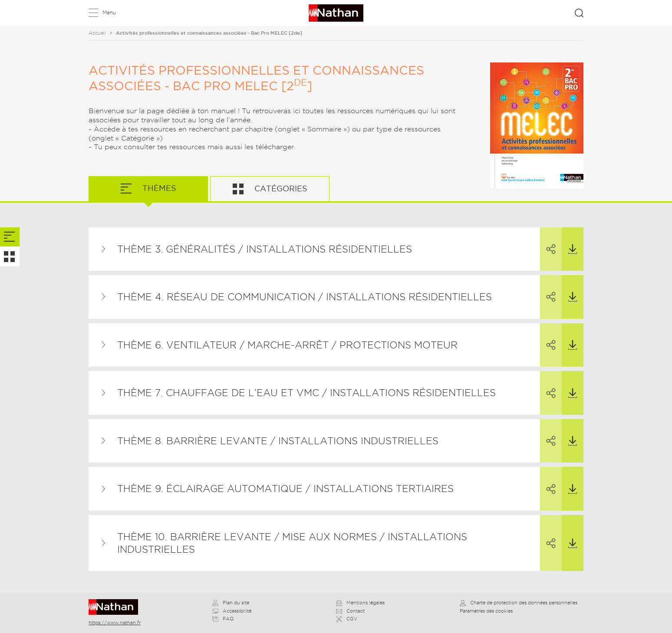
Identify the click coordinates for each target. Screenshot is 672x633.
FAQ (223, 619)
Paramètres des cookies (486, 611)
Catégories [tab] (280, 189)
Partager (548, 241)
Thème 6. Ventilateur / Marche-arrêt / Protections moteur (287, 345)
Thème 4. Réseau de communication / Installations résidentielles (305, 297)
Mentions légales (360, 603)
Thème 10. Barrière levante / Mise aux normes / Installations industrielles (292, 543)
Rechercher (579, 13)
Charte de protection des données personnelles (519, 603)
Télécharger (569, 241)
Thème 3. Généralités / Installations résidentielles (265, 249)
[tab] (10, 237)
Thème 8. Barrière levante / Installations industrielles (278, 441)
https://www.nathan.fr (115, 623)
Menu (109, 12)
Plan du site (231, 603)
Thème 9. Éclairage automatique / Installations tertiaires (285, 489)
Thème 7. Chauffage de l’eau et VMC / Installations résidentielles (306, 393)
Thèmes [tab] (158, 188)
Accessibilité (232, 611)
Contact (350, 611)
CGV (347, 619)
